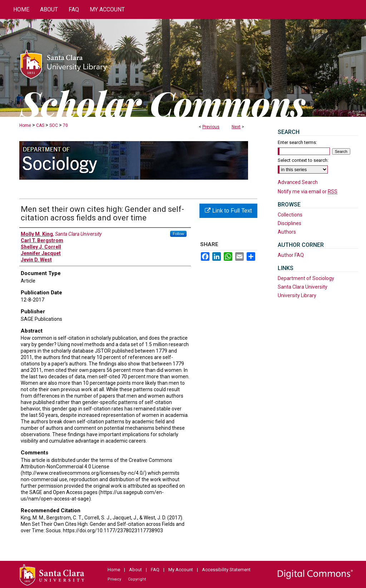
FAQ (155, 570)
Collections (290, 215)
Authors (287, 232)
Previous (211, 127)
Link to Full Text (228, 211)
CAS (40, 125)
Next (236, 127)
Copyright (137, 579)
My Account (181, 570)
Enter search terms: (297, 142)
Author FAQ (291, 255)
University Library (297, 295)
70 (65, 125)
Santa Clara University (303, 287)
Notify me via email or (308, 191)
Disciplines (290, 223)
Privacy (114, 579)
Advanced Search (298, 182)
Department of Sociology (306, 278)
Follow (178, 234)
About (135, 570)
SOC (54, 125)
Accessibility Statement (226, 570)
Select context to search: (303, 160)
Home (25, 125)
